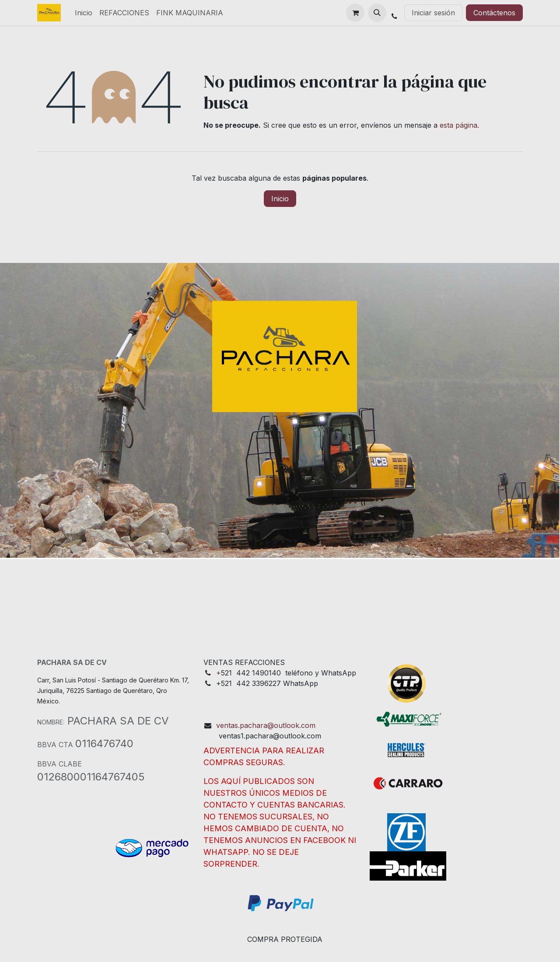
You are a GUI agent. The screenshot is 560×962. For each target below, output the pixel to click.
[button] (377, 13)
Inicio (280, 199)
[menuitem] (84, 13)
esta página (458, 125)
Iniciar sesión (433, 13)
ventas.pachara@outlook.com (266, 725)
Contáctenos (494, 13)
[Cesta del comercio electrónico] (355, 13)
